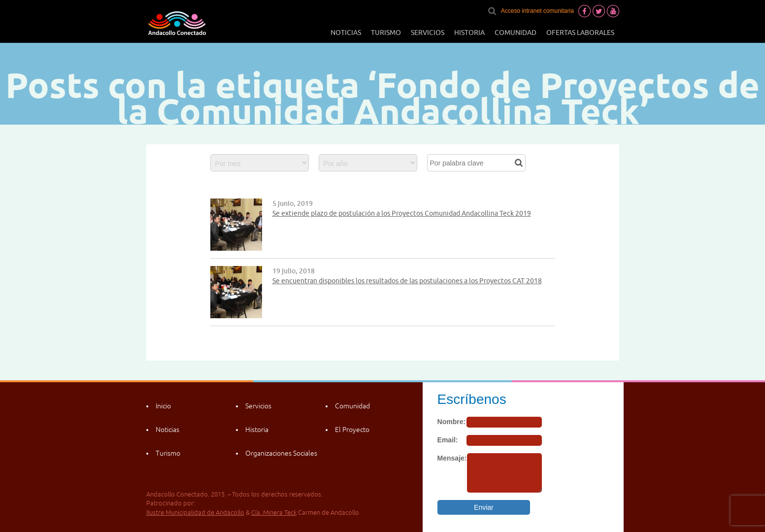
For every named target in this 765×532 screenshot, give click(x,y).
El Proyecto (352, 430)
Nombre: (452, 422)
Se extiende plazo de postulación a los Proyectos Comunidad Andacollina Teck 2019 (402, 213)
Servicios (428, 33)
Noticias (346, 33)
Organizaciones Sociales (281, 453)
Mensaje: (452, 458)
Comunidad (516, 33)
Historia (469, 33)
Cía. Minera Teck (274, 513)
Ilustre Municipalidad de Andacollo (195, 513)
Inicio (163, 406)
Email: (448, 440)
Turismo (386, 33)
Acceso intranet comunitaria (537, 11)
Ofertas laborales (580, 33)
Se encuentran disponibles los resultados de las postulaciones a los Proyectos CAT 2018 (407, 281)
